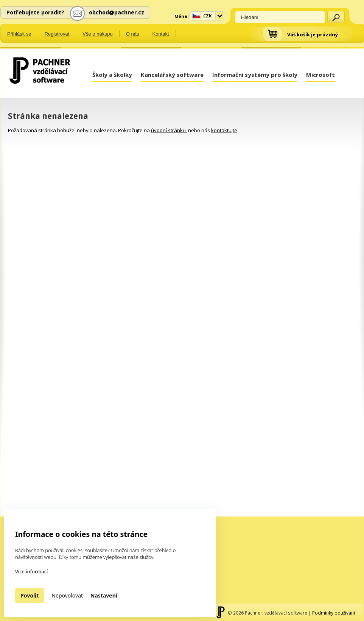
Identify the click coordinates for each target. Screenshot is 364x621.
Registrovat (57, 34)
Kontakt (161, 34)
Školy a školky (112, 75)
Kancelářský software (172, 75)
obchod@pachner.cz (117, 12)
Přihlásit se (19, 34)
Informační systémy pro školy (255, 75)
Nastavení (104, 595)
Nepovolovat (67, 595)
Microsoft (320, 75)
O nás (133, 34)
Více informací (31, 571)
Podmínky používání (334, 613)
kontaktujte (224, 130)
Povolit (30, 595)
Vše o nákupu (98, 34)
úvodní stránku (168, 130)
